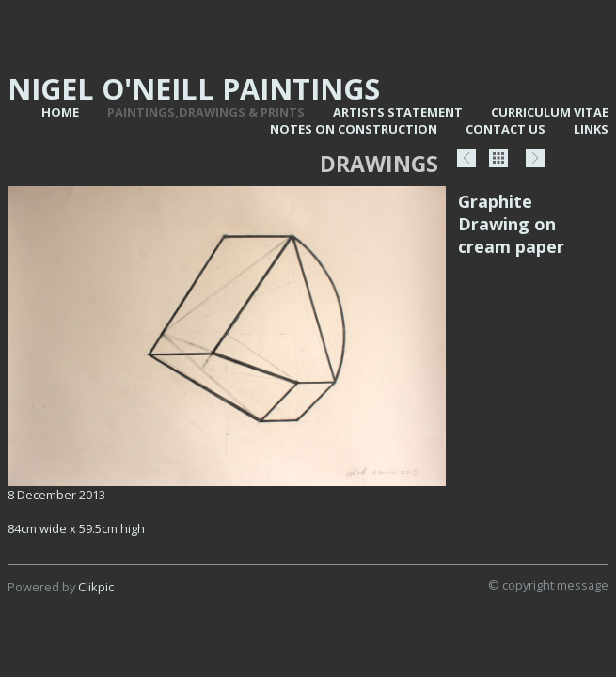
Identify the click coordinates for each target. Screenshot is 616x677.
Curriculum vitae (550, 112)
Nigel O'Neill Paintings (194, 88)
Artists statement (398, 112)
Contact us (505, 129)
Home (60, 112)
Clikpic (96, 587)
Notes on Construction (354, 129)
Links (591, 129)
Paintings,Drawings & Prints (206, 112)
